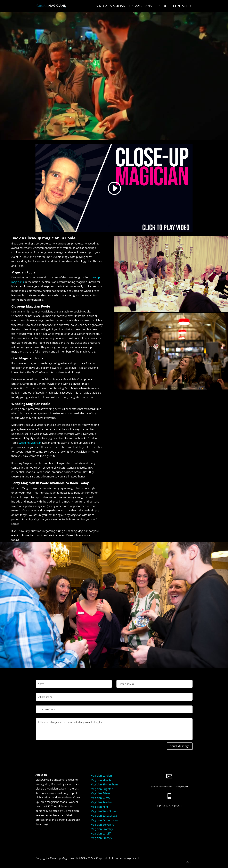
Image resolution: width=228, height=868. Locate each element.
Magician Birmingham (104, 784)
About (164, 6)
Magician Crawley (101, 838)
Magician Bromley (102, 829)
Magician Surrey (101, 798)
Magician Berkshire (102, 825)
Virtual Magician (111, 6)
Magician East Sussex (104, 816)
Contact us (183, 6)
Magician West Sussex (104, 811)
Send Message (180, 746)
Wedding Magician (30, 443)
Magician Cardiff (101, 833)
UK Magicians (140, 6)
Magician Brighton (102, 789)
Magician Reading (102, 802)
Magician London (101, 776)
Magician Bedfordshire (105, 820)
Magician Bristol (101, 793)
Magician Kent (99, 807)
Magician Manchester (104, 780)
